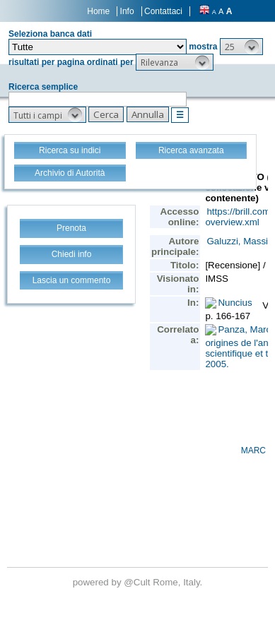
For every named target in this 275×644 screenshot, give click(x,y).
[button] (241, 47)
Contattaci (163, 11)
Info (127, 11)
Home (98, 11)
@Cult (138, 582)
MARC (253, 451)
